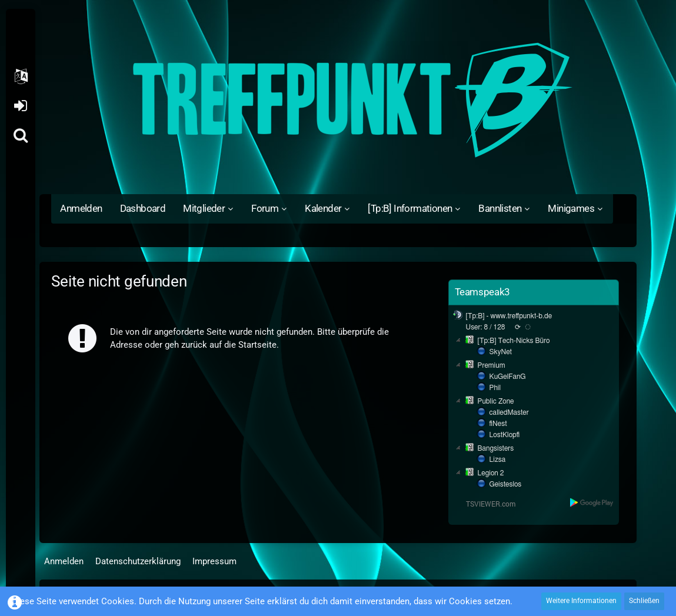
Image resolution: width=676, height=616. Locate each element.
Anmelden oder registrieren (20, 106)
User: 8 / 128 (486, 327)
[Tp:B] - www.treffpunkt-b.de (509, 316)
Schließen (644, 601)
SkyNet (501, 352)
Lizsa (498, 459)
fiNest (498, 424)
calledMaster (509, 412)
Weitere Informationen (581, 601)
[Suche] (21, 135)
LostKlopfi (505, 435)
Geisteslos (506, 484)
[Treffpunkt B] (338, 100)
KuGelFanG (508, 377)
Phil (495, 388)
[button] (21, 76)
